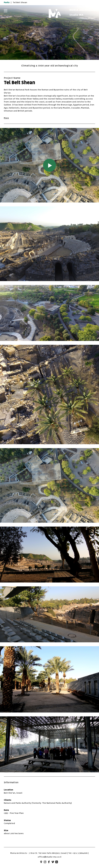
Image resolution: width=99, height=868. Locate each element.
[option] (49, 32)
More (6, 118)
